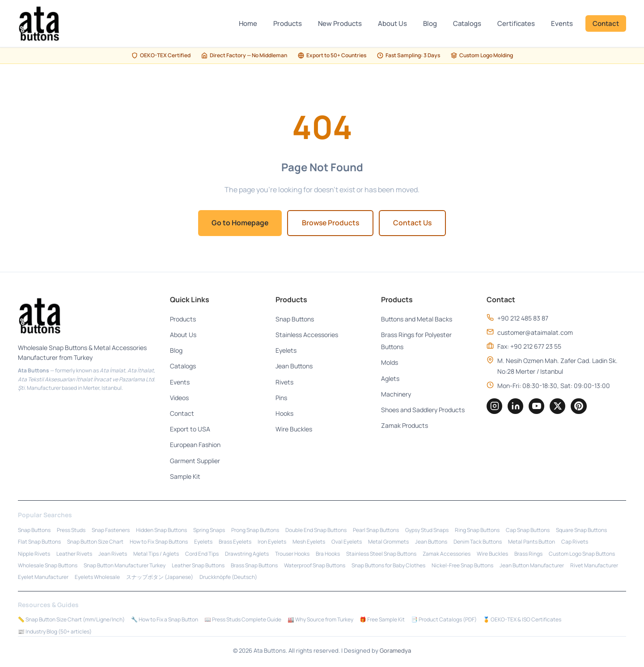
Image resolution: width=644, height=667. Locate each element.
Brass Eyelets (235, 542)
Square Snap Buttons (581, 530)
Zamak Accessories (447, 554)
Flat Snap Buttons (39, 542)
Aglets (390, 379)
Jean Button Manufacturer (532, 566)
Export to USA (190, 429)
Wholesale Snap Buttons (48, 566)
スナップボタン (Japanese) (160, 578)
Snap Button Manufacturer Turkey (125, 566)
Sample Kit (185, 477)
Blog (430, 23)
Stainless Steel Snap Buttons (381, 554)
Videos (179, 398)
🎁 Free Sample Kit (382, 620)
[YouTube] (538, 407)
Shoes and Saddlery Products (423, 410)
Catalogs (467, 23)
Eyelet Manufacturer (43, 578)
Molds (390, 363)
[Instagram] (495, 407)
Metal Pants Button (532, 542)
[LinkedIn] (516, 407)
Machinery (396, 395)
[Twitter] (559, 407)
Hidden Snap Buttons (161, 530)
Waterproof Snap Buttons (315, 566)
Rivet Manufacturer (594, 566)
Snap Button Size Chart (95, 542)
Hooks (284, 414)
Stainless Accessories (307, 335)
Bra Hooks (328, 554)
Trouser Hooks (292, 554)
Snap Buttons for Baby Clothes (388, 566)
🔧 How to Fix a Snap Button (165, 620)
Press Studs (71, 530)
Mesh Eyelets (309, 542)
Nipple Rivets (34, 554)
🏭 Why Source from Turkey (320, 620)
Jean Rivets (113, 554)
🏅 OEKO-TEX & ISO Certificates (522, 620)
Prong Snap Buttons (255, 530)
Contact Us (416, 223)
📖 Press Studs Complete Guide (243, 620)
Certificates (516, 23)
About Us (392, 23)
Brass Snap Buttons (254, 566)
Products (288, 23)
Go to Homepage (237, 223)
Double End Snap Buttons (316, 530)
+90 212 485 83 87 (523, 319)
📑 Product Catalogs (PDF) (444, 620)
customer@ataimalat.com (535, 333)
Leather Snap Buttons (198, 566)
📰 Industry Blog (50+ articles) (55, 632)
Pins (281, 398)
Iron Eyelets (272, 542)
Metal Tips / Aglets (156, 554)
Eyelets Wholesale (97, 578)
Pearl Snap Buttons (376, 530)
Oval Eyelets (347, 542)
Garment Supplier (195, 461)
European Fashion (195, 445)
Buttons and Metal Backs (417, 319)
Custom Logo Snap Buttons (582, 554)
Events (562, 23)
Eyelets (286, 351)
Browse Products (331, 223)
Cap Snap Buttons (528, 530)
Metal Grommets (388, 542)
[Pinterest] (580, 407)
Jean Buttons (294, 367)
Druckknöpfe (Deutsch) (228, 578)
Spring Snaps (209, 530)
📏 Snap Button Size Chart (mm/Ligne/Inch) (71, 620)
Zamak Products (405, 426)
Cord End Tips (202, 554)
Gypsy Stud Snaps (427, 530)
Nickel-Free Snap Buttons (462, 566)
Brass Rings (528, 554)
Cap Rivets (575, 542)
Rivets (284, 382)
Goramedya (395, 651)
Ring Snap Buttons (477, 530)
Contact (606, 23)
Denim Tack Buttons (478, 542)
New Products (340, 23)
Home (248, 23)
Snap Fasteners (111, 530)
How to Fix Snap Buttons (159, 542)
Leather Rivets (74, 554)
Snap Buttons (295, 319)
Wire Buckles (294, 429)
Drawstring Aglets (247, 554)
